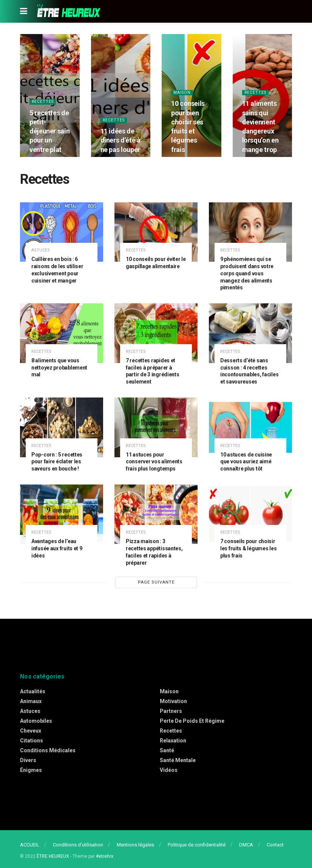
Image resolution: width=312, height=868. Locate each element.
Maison (183, 93)
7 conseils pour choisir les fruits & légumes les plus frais (248, 548)
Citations (32, 741)
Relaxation (173, 741)
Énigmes (31, 770)
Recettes (43, 103)
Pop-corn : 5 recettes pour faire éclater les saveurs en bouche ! (57, 462)
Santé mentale (178, 760)
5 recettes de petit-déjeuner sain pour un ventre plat (49, 132)
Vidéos (169, 770)
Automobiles (36, 721)
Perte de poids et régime (192, 721)
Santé (167, 750)
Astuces (41, 250)
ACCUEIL (30, 845)
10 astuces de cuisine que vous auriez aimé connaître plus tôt (246, 462)
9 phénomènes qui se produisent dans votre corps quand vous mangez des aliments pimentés (247, 273)
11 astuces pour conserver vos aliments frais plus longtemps (154, 462)
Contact (275, 845)
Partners (171, 711)
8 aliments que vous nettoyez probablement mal (59, 368)
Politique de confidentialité (197, 845)
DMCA (246, 845)
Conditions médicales (48, 750)
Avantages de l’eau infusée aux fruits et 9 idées (57, 548)
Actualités (33, 691)
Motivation (173, 701)
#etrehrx (105, 856)
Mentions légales (135, 845)
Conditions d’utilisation (78, 845)
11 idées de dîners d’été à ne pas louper (120, 141)
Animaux (31, 701)
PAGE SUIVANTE (156, 582)
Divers (28, 760)
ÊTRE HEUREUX (53, 856)
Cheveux (31, 731)
